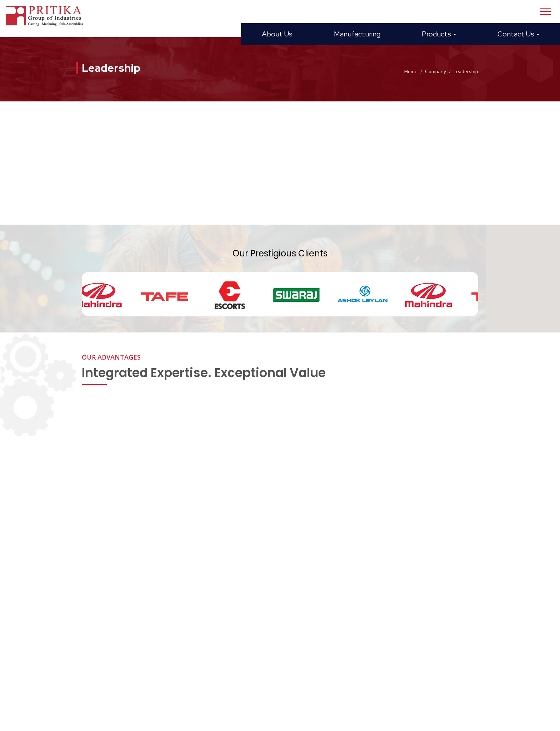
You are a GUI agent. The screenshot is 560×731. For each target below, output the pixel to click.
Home (411, 71)
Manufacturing (357, 34)
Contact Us (518, 34)
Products (439, 34)
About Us (277, 34)
